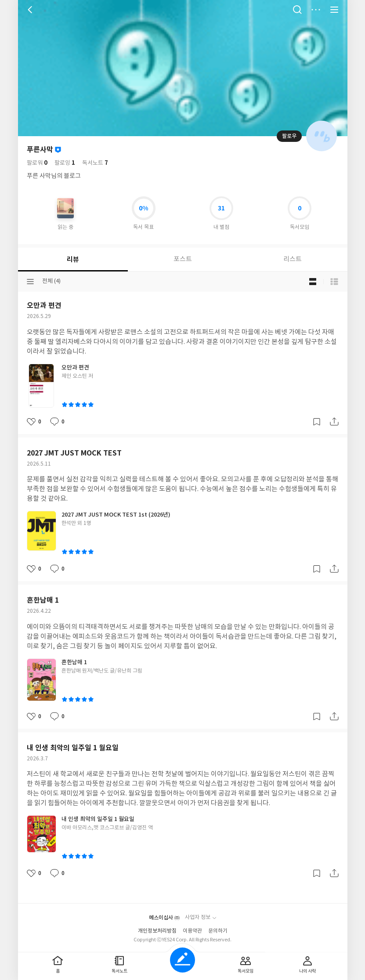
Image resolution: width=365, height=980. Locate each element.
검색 (297, 10)
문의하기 (218, 931)
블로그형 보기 (313, 282)
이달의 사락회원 (58, 150)
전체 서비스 (334, 10)
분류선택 (30, 282)
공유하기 (334, 422)
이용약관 (192, 931)
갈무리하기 (317, 422)
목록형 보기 (334, 282)
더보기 (316, 10)
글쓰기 (182, 960)
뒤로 (31, 10)
